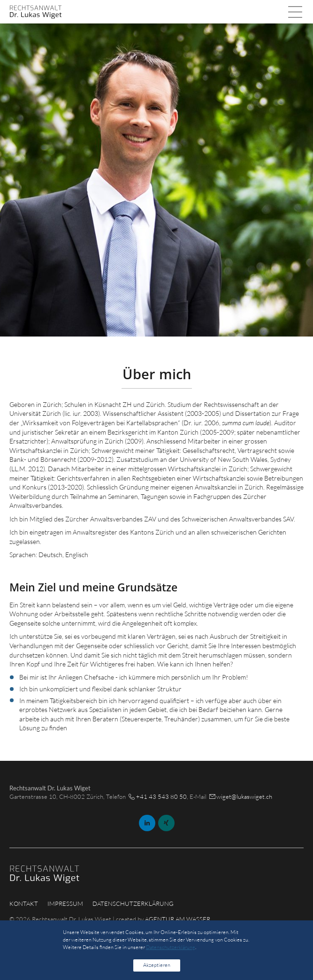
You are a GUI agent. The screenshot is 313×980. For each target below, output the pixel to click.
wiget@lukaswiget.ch (244, 796)
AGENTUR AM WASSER (178, 919)
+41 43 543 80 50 (161, 796)
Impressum (65, 903)
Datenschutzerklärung (133, 903)
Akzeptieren (157, 965)
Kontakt (24, 903)
